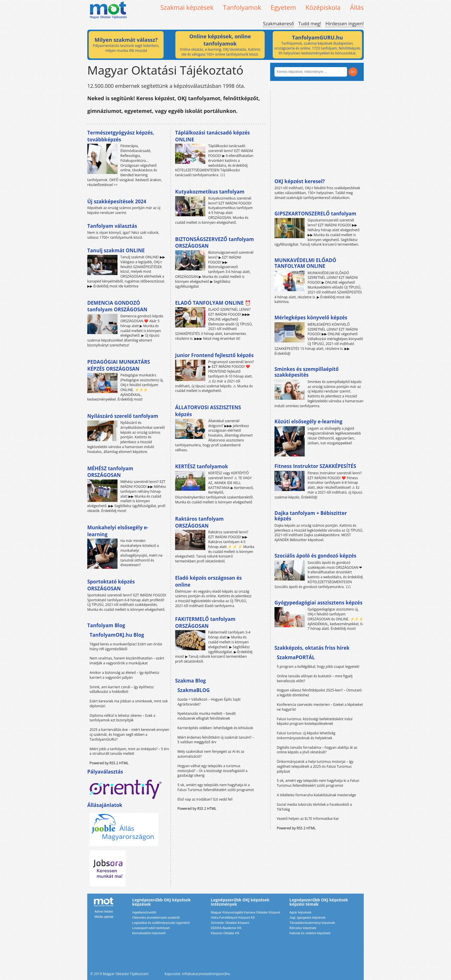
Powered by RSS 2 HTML (109, 763)
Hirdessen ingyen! (345, 24)
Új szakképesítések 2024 (117, 201)
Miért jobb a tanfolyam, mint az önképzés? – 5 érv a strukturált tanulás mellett (129, 751)
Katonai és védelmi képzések (310, 933)
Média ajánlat (104, 917)
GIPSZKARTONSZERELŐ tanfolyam (315, 214)
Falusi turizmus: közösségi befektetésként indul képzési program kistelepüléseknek (315, 721)
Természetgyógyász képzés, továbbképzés (121, 136)
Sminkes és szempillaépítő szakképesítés (307, 372)
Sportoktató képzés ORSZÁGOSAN (111, 585)
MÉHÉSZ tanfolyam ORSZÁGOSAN (110, 472)
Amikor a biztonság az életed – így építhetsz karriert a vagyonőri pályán (124, 675)
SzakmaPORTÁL (296, 657)
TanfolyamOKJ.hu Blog (117, 635)
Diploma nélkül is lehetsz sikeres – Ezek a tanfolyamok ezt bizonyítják (122, 718)
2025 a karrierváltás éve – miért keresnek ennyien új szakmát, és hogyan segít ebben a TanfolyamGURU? (129, 734)
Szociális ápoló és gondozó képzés (315, 556)
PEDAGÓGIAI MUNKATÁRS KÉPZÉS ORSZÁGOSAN (119, 365)
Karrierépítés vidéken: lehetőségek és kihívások (215, 728)
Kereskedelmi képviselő (149, 933)
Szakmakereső (278, 24)
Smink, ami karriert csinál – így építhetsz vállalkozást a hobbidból (122, 689)
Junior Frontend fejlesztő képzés (214, 355)
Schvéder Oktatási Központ (230, 923)
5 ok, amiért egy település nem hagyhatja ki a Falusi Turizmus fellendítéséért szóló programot (216, 787)
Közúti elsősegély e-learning (308, 421)
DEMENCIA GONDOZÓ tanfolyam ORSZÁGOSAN (117, 306)
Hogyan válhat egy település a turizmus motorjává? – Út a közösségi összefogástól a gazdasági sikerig (212, 771)
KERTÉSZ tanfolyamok (202, 466)
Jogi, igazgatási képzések (307, 918)
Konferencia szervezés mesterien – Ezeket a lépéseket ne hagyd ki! (320, 707)
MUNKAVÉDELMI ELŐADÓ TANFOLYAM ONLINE (305, 263)
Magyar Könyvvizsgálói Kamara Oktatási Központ (246, 912)
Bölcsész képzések (303, 928)
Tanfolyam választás (112, 226)
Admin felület (104, 911)
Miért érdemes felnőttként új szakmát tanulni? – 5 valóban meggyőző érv (216, 740)
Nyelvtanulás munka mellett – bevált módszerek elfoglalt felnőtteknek (206, 716)
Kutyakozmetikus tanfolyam (210, 192)
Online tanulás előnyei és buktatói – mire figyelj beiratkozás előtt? (315, 678)
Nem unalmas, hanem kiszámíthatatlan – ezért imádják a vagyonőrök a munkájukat (127, 661)
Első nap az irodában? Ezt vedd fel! (205, 799)
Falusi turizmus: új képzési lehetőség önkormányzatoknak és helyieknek (306, 736)
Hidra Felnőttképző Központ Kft (233, 918)
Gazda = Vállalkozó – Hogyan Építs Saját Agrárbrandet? (209, 702)
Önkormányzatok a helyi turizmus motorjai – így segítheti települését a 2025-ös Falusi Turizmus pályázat (315, 766)
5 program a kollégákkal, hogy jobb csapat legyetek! (318, 667)
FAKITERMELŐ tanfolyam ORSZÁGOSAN (205, 622)
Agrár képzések (300, 912)
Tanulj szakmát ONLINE (116, 250)
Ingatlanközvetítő (144, 912)
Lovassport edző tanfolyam (151, 928)
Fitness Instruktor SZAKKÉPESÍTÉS (315, 466)
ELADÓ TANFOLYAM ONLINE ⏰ (213, 303)
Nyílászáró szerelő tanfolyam (123, 416)
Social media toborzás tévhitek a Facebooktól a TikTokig (314, 807)
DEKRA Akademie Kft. (226, 928)
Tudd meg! (310, 24)
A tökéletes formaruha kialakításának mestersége (316, 795)
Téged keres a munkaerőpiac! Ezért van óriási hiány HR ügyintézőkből (126, 647)
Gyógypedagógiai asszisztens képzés (318, 603)
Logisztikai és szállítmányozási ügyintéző (161, 923)
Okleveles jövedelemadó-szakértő (156, 918)
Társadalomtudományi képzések (312, 923)
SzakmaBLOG (194, 690)
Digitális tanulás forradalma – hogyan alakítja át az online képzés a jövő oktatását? (317, 750)
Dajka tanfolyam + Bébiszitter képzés (311, 516)
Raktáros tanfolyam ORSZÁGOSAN (199, 522)
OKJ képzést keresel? (300, 181)
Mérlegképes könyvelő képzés (311, 317)
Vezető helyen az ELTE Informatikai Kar (308, 819)
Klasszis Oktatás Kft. (225, 933)
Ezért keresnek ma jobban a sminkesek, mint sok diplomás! (129, 704)
